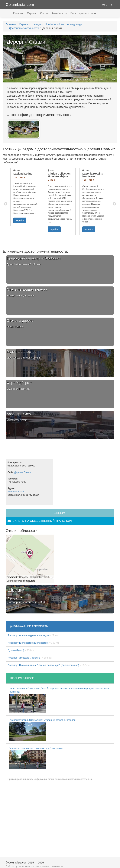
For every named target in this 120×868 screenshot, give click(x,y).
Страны (32, 13)
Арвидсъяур (75, 24)
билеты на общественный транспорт (40, 521)
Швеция (37, 24)
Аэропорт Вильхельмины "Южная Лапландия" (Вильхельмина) (49, 665)
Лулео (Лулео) (21, 650)
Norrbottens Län (54, 24)
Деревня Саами (22, 472)
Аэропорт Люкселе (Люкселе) (30, 658)
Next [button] (114, 204)
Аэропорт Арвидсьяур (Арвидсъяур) (33, 635)
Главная (18, 13)
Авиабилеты (59, 13)
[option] (26, 197)
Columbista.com (20, 4)
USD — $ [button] (107, 5)
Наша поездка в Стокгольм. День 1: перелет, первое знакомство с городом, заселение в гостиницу (59, 699)
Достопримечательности (24, 28)
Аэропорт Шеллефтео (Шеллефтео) (34, 643)
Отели (44, 13)
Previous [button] (6, 204)
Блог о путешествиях (83, 13)
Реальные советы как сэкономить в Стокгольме (36, 758)
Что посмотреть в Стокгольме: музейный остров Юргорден (42, 730)
